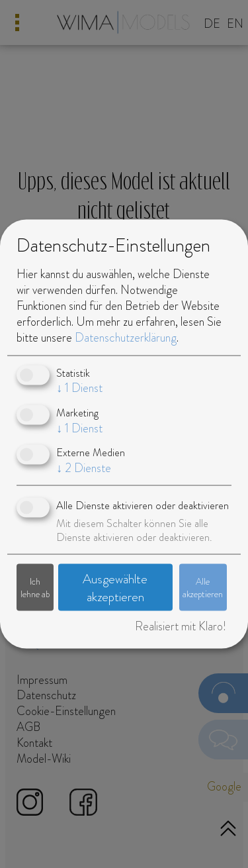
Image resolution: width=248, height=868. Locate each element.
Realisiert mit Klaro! (181, 626)
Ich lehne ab (35, 587)
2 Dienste (84, 468)
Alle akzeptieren (203, 587)
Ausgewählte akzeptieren (115, 588)
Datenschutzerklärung (126, 337)
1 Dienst (79, 388)
